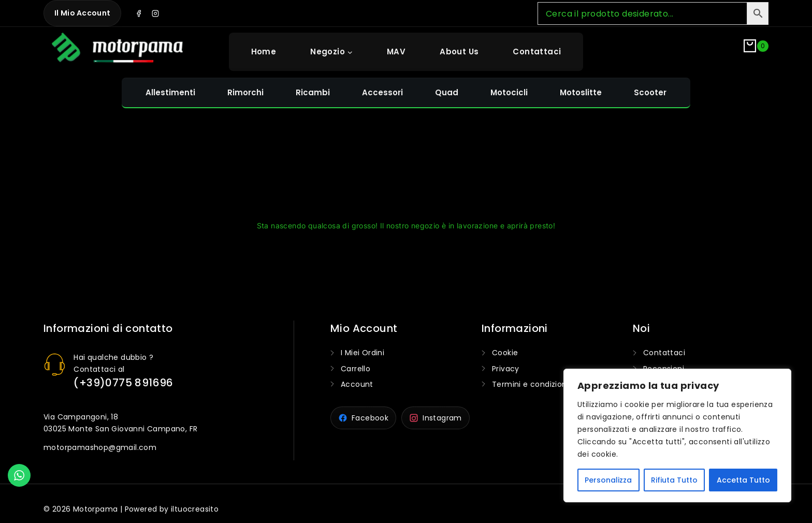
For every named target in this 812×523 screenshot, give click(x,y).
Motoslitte (581, 92)
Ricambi (313, 92)
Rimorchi (245, 92)
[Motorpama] (118, 50)
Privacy (506, 369)
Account (357, 384)
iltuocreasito (195, 509)
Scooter (650, 92)
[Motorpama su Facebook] (363, 418)
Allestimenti (170, 92)
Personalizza (608, 480)
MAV (396, 52)
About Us (459, 52)
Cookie (505, 353)
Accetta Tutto (743, 480)
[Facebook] (139, 13)
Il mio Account (82, 13)
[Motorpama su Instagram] (436, 418)
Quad (447, 92)
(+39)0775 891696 (123, 383)
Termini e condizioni (530, 384)
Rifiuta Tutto (674, 480)
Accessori (382, 92)
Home (264, 52)
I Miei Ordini (363, 353)
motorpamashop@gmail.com (100, 447)
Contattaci (537, 52)
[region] (677, 435)
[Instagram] (155, 13)
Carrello (356, 369)
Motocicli (509, 92)
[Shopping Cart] (756, 52)
